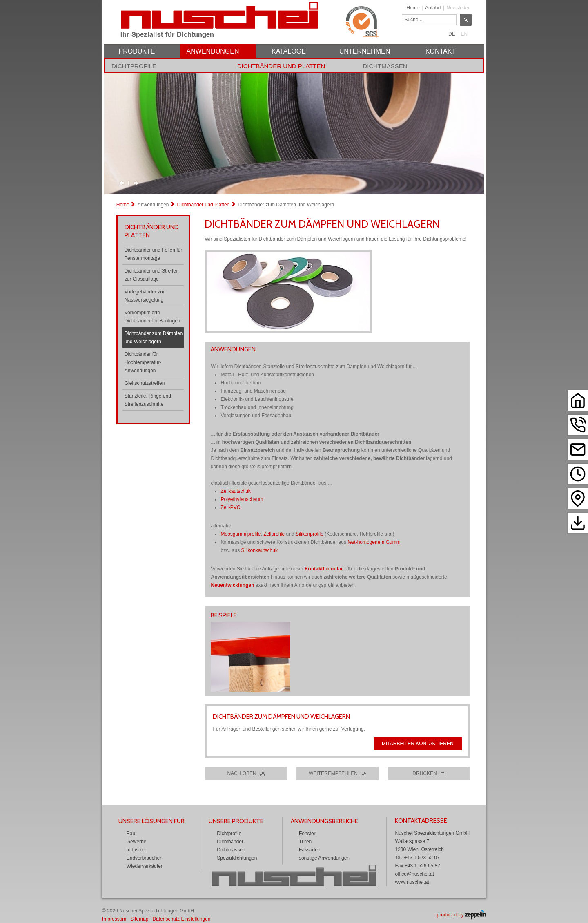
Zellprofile (274, 534)
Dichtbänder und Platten (281, 66)
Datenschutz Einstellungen (181, 919)
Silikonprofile (310, 534)
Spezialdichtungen (237, 858)
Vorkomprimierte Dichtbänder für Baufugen (153, 317)
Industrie (136, 850)
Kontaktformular (324, 569)
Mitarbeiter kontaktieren (418, 744)
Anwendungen (153, 205)
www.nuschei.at (412, 882)
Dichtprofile (134, 66)
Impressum (114, 919)
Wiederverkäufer (145, 866)
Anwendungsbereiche (324, 821)
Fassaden (310, 850)
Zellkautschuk (235, 491)
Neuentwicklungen (232, 585)
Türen (305, 842)
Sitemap (139, 919)
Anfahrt (433, 8)
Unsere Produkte (236, 821)
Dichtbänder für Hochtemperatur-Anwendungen (143, 362)
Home (413, 8)
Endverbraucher (144, 858)
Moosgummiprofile (241, 534)
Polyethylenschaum (242, 499)
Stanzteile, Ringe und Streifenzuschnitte (148, 400)
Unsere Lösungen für (151, 821)
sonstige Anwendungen (324, 858)
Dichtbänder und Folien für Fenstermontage (153, 254)
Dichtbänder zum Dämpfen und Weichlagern (154, 337)
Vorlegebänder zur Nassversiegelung (145, 296)
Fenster (307, 834)
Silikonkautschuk (259, 550)
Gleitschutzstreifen (145, 383)
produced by (461, 915)
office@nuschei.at (414, 874)
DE (452, 34)
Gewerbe (137, 842)
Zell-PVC (230, 507)
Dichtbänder (230, 842)
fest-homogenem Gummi (374, 542)
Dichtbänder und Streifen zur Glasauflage (152, 275)
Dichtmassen (385, 66)
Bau (131, 834)
